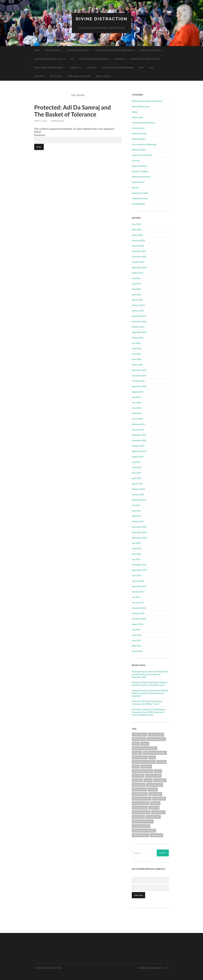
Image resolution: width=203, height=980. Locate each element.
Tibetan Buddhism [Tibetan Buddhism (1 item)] (141, 835)
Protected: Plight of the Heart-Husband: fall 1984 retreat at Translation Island (150, 684)
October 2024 (138, 327)
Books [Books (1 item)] (136, 744)
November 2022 (139, 440)
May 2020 (136, 554)
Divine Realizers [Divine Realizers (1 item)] (140, 757)
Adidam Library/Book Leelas (49, 59)
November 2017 (139, 586)
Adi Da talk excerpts (141, 106)
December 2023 (139, 370)
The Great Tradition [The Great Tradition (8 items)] (141, 826)
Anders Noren (155, 968)
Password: (78, 138)
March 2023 (137, 419)
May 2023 (136, 408)
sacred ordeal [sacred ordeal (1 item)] (159, 798)
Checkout (92, 68)
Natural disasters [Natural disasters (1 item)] (153, 776)
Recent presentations (141, 177)
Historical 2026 (139, 150)
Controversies (138, 128)
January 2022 (138, 494)
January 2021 (138, 521)
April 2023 (137, 413)
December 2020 (139, 527)
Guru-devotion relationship (144, 144)
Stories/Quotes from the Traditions (114, 50)
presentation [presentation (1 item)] (160, 780)
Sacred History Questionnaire (118, 68)
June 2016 (136, 635)
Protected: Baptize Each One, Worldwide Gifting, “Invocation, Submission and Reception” (150, 693)
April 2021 (137, 516)
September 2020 (139, 538)
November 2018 (139, 565)
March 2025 (137, 300)
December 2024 (139, 316)
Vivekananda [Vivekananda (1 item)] (157, 835)
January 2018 (138, 581)
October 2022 (138, 446)
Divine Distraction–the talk (145, 59)
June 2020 (136, 548)
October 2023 (138, 381)
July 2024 (136, 343)
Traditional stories (140, 198)
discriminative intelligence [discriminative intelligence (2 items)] (155, 753)
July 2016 (136, 629)
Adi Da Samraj (52, 50)
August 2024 (138, 338)
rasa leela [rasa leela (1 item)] (153, 789)
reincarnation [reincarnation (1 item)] (155, 794)
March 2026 (137, 235)
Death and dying (139, 133)
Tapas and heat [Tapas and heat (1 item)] (158, 812)
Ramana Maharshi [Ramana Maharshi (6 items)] (154, 785)
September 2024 (139, 332)
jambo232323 (57, 121)
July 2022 (136, 462)
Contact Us (75, 68)
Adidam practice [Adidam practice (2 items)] (156, 734)
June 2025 (136, 284)
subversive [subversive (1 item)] (154, 808)
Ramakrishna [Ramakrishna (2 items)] (138, 785)
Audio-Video (137, 117)
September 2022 (139, 451)
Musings (119, 59)
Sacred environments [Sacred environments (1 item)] (142, 798)
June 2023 (136, 403)
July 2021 (136, 505)
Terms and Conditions (79, 76)
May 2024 (136, 354)
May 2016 (136, 640)
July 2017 (136, 597)
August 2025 (138, 273)
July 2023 (136, 397)
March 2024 (137, 365)
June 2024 (136, 348)
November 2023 (139, 375)
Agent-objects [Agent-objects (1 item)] (139, 739)
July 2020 (136, 543)
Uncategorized (138, 204)
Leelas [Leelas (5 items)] (136, 766)
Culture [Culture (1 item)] (145, 744)
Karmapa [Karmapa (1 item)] (162, 762)
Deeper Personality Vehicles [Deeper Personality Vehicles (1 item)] (145, 748)
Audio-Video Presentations (93, 59)
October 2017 (138, 592)
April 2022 (137, 478)
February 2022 (138, 489)
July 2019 (136, 559)
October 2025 (138, 262)
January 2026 (138, 246)
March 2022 (137, 484)
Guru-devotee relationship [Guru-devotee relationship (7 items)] (144, 762)
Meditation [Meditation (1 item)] (146, 766)
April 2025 (137, 294)
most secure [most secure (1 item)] (138, 776)
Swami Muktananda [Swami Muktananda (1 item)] (141, 812)
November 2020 (139, 532)
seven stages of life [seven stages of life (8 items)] (141, 803)
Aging (134, 112)
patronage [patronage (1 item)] (137, 780)
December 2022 (139, 435)
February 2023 (138, 424)
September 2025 (139, 267)
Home (37, 50)
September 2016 (139, 619)
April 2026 (137, 229)
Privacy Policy (104, 76)
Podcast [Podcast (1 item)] (148, 780)
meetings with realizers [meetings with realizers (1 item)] (142, 771)
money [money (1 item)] (158, 771)
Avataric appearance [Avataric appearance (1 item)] (156, 739)
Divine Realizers (139, 139)
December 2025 (139, 251)
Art (72, 59)
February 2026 (138, 240)
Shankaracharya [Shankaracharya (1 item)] (140, 808)
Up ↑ (167, 968)
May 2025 (136, 289)
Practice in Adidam (150, 50)
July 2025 (136, 278)
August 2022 (138, 457)
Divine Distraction (102, 19)
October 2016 (138, 613)
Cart (151, 68)
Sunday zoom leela (140, 193)
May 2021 (136, 511)
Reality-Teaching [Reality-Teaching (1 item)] (140, 794)
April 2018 (137, 575)
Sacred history (138, 182)
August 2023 (138, 392)
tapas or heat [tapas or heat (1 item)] (138, 817)
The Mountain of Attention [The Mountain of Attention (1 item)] (144, 831)
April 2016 (137, 646)
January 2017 (138, 602)
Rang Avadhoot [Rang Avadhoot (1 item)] (139, 789)
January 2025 (138, 311)
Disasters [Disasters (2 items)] (137, 753)
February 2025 (138, 305)
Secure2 (135, 187)
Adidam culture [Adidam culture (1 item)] (139, 734)
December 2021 (139, 500)
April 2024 (137, 359)
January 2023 (138, 430)
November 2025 (139, 257)
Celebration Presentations (144, 123)
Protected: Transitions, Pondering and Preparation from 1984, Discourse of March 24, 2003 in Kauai (149, 712)
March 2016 (137, 651)
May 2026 (136, 224)
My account (56, 76)
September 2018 (139, 570)
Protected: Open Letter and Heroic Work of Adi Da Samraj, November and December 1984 (150, 674)
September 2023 (139, 386)
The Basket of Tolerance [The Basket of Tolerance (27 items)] (143, 821)
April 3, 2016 (41, 121)
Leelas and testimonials (142, 155)
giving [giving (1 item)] (152, 757)
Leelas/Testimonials (77, 50)
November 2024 (139, 321)
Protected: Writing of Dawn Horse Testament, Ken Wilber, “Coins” (147, 702)
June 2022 (136, 467)
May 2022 (136, 473)
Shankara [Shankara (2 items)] (155, 803)
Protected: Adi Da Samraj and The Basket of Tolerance (72, 111)
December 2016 (139, 608)
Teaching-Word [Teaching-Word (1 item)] (153, 817)
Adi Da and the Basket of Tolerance (147, 101)
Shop (141, 68)
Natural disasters (139, 166)
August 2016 (138, 624)
